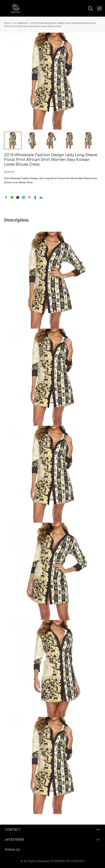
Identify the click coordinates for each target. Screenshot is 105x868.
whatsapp (24, 197)
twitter (18, 197)
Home (7, 23)
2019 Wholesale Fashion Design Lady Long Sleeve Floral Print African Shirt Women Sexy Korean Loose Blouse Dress (50, 25)
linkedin (41, 197)
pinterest (29, 197)
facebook (6, 197)
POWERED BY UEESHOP (68, 861)
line (12, 197)
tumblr (35, 197)
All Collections (21, 23)
